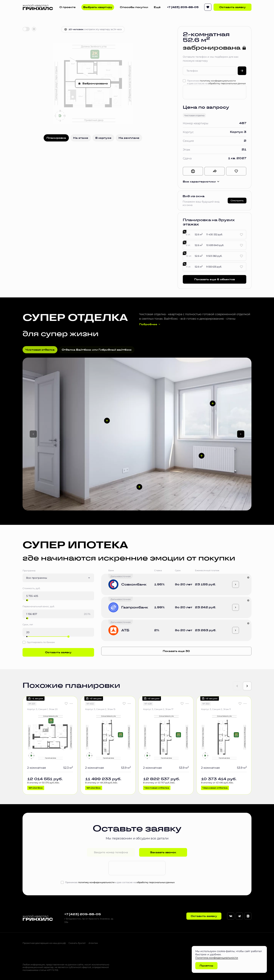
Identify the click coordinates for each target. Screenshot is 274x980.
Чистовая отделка (40, 350)
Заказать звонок (163, 852)
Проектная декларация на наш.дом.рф (44, 943)
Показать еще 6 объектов (215, 279)
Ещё (157, 7)
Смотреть (237, 200)
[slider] (27, 600)
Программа (29, 571)
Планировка (56, 138)
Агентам (93, 943)
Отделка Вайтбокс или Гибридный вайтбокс (97, 350)
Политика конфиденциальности (217, 958)
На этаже (81, 138)
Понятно (206, 966)
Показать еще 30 (176, 651)
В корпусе (103, 138)
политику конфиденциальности (218, 81)
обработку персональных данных (227, 83)
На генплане (129, 138)
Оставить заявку (233, 7)
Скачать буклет (77, 943)
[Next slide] (247, 686)
